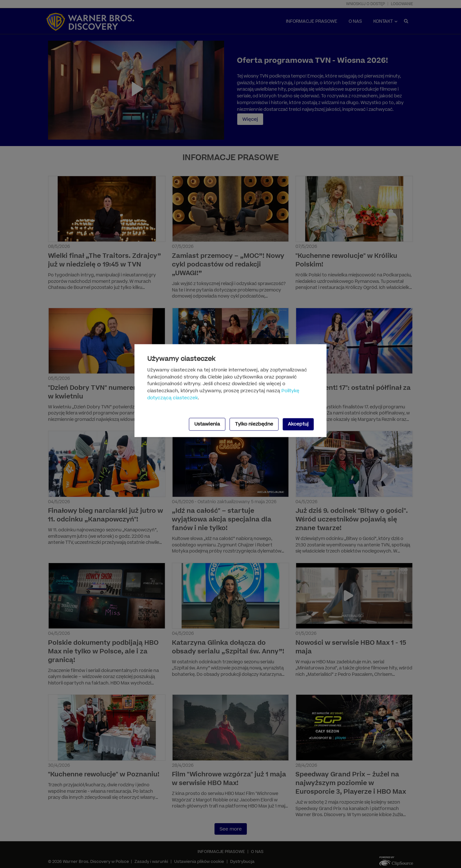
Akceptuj (298, 424)
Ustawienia (207, 424)
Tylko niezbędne (254, 424)
